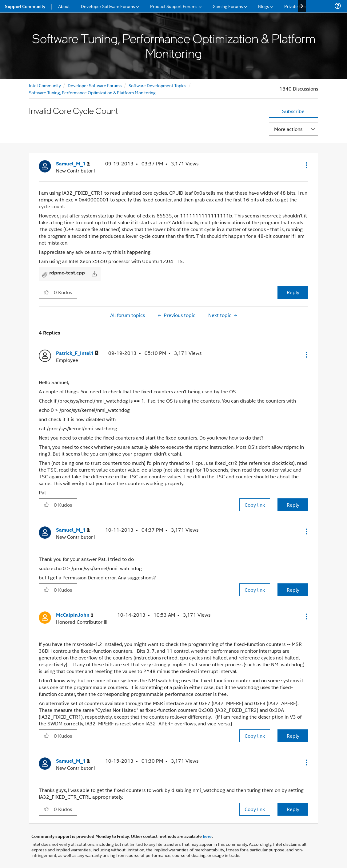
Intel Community (45, 85)
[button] (306, 165)
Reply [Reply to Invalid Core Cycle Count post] (293, 292)
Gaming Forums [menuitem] (228, 6)
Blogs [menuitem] (264, 6)
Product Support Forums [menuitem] (174, 6)
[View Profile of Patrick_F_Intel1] (77, 353)
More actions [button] (288, 129)
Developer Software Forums (95, 85)
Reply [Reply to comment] (293, 505)
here (207, 836)
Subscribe (293, 111)
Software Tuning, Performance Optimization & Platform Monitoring (92, 92)
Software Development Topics (158, 85)
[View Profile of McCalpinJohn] (75, 615)
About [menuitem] (64, 6)
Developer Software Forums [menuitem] (108, 6)
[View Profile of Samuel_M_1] (73, 164)
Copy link (255, 505)
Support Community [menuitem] (25, 6)
